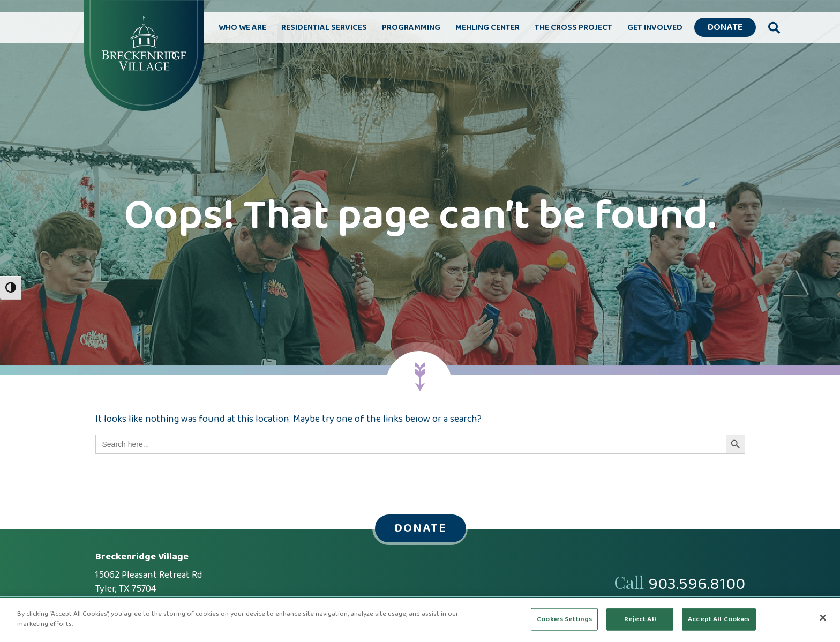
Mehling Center (487, 28)
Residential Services (324, 28)
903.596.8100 (697, 585)
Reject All (640, 619)
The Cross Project (573, 28)
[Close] (823, 617)
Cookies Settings (564, 619)
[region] (420, 620)
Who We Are (242, 28)
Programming (411, 28)
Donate (725, 28)
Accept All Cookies (719, 619)
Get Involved (655, 28)
